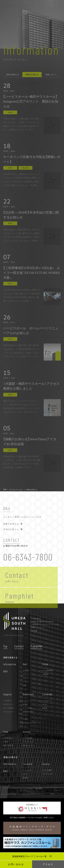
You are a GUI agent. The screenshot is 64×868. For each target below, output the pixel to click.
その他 (25, 719)
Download (28, 694)
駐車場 (45, 708)
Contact (19, 646)
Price (45, 664)
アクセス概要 (27, 738)
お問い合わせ (16, 864)
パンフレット (27, 700)
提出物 (25, 704)
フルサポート (8, 700)
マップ (25, 715)
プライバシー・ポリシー (11, 788)
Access (27, 732)
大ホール (26, 674)
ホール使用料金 (48, 670)
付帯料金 (45, 674)
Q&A (5, 671)
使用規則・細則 (28, 712)
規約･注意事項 (8, 745)
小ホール (26, 678)
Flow (6, 732)
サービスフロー (9, 712)
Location (47, 694)
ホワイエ (26, 682)
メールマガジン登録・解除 (33, 788)
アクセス (48, 864)
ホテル (45, 704)
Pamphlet (37, 646)
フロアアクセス (28, 742)
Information (10, 664)
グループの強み (9, 708)
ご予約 (6, 742)
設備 (24, 685)
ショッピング (47, 700)
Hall (25, 664)
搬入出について (28, 745)
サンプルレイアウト (30, 723)
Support (8, 694)
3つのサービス (8, 704)
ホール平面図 (27, 708)
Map (34, 630)
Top (5, 646)
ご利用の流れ (8, 738)
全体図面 (26, 670)
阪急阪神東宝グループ (32, 856)
